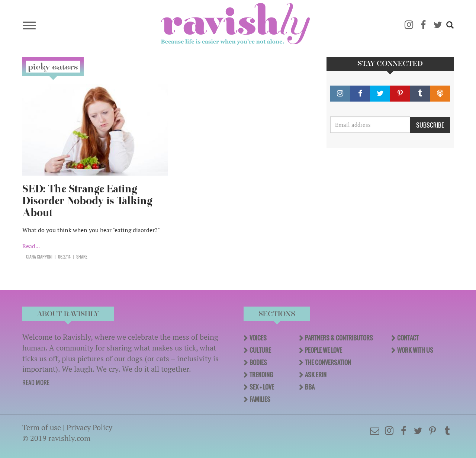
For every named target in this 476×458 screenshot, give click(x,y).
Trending (261, 375)
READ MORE (36, 382)
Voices (258, 338)
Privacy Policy (89, 427)
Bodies (258, 362)
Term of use (42, 427)
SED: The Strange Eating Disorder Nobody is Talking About (87, 201)
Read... (31, 246)
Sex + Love (262, 387)
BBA (310, 387)
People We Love (324, 350)
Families (260, 399)
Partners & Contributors (339, 338)
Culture (260, 350)
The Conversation (328, 362)
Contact (408, 338)
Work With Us (415, 350)
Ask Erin (316, 375)
